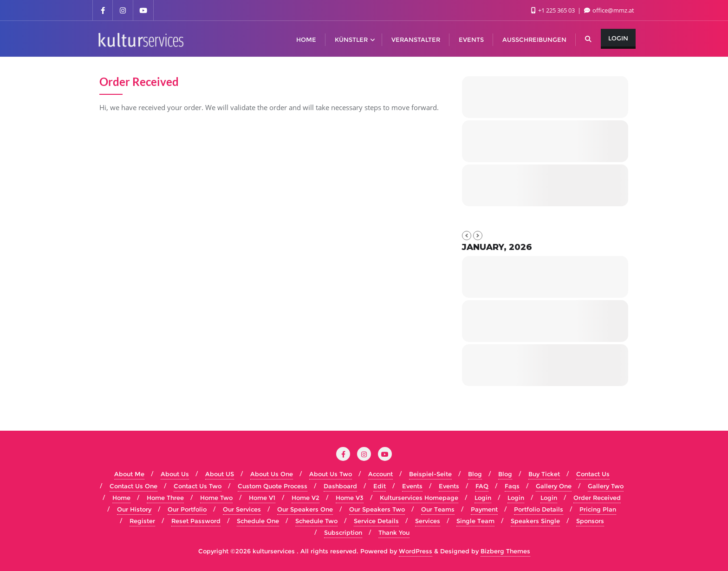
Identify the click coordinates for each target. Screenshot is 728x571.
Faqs (512, 486)
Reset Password (196, 521)
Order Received (597, 498)
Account (380, 474)
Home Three (165, 498)
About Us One (272, 474)
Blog (475, 474)
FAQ (482, 486)
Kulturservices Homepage (419, 498)
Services (428, 521)
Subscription (343, 532)
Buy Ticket (544, 474)
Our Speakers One (305, 509)
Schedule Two (316, 521)
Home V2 (305, 498)
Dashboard (340, 486)
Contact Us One (133, 486)
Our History (134, 509)
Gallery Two (606, 486)
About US (220, 474)
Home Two (216, 498)
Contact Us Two (198, 486)
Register (142, 521)
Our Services (242, 509)
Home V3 (350, 498)
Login (618, 38)
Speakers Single (535, 521)
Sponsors (590, 521)
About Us (175, 474)
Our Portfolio (187, 509)
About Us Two (331, 474)
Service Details (376, 521)
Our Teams (438, 509)
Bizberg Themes (505, 551)
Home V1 (262, 498)
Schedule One (258, 521)
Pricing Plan (598, 509)
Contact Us (593, 474)
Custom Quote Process (273, 486)
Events (412, 486)
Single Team (475, 521)
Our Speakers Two (377, 509)
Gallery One (554, 486)
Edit (380, 486)
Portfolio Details (539, 509)
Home (121, 498)
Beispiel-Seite (430, 474)
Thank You (394, 532)
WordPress (416, 551)
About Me (129, 474)
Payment (484, 509)
